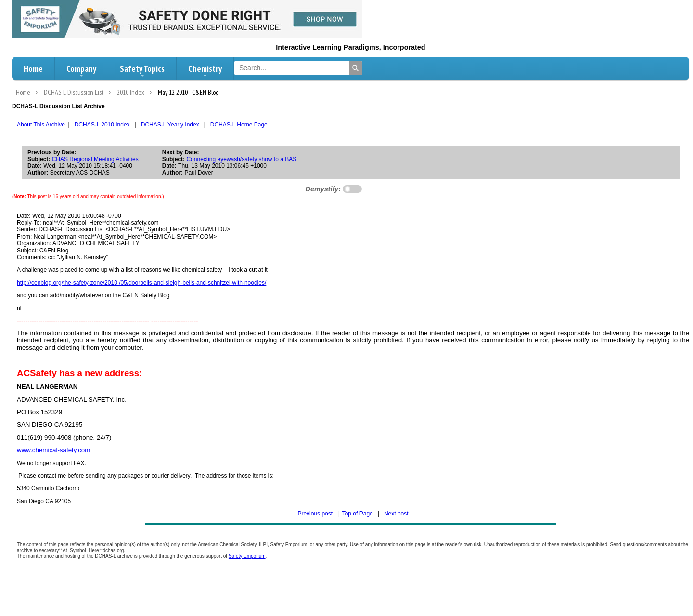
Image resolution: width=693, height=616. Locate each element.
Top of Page (358, 514)
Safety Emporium (247, 556)
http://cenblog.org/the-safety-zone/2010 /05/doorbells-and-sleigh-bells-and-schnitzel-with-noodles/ (141, 283)
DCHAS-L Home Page (239, 125)
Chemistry (205, 71)
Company (81, 71)
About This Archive (41, 125)
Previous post (315, 514)
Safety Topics (142, 71)
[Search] (356, 68)
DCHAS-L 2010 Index (102, 125)
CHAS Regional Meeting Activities (95, 159)
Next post (396, 514)
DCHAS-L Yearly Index (170, 125)
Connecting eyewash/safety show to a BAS (241, 159)
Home (33, 69)
